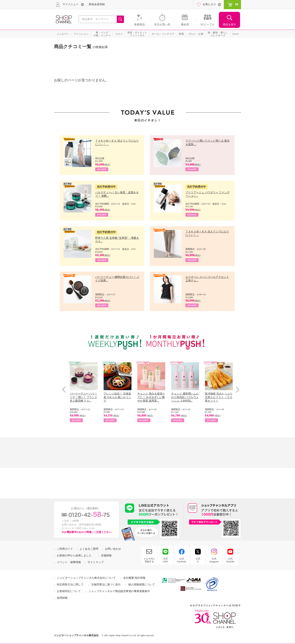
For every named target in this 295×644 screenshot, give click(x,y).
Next (236, 389)
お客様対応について (69, 591)
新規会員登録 (97, 4)
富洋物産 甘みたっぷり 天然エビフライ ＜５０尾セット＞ (219, 397)
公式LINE (165, 560)
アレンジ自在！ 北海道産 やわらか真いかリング (117, 397)
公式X (198, 560)
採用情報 (62, 598)
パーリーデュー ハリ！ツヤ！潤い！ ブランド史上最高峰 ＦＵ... (84, 397)
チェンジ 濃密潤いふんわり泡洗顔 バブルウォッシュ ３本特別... (185, 397)
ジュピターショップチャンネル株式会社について (86, 578)
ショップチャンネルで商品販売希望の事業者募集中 (119, 591)
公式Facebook (182, 560)
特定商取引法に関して (70, 585)
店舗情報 (106, 556)
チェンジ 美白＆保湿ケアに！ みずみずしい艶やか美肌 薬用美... (151, 397)
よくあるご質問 (89, 549)
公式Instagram (214, 560)
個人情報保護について (142, 585)
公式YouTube (230, 560)
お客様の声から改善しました (74, 556)
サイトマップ (96, 562)
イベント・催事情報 (69, 562)
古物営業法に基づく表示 (106, 585)
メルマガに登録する (149, 560)
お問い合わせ (113, 549)
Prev (65, 389)
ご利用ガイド (65, 549)
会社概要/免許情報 (134, 578)
